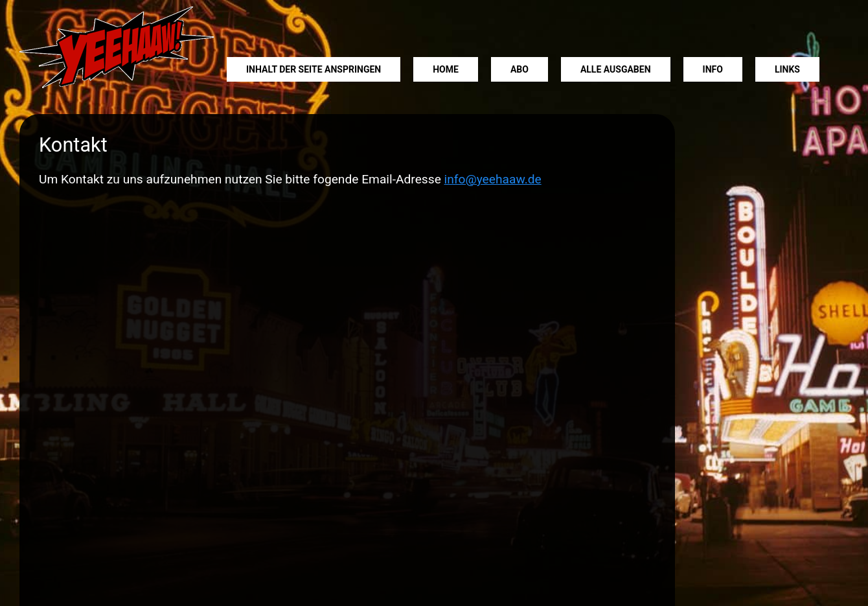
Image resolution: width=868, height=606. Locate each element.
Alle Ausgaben (616, 69)
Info (713, 69)
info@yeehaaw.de (493, 179)
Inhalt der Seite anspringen (314, 69)
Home (446, 69)
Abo (520, 69)
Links (787, 69)
